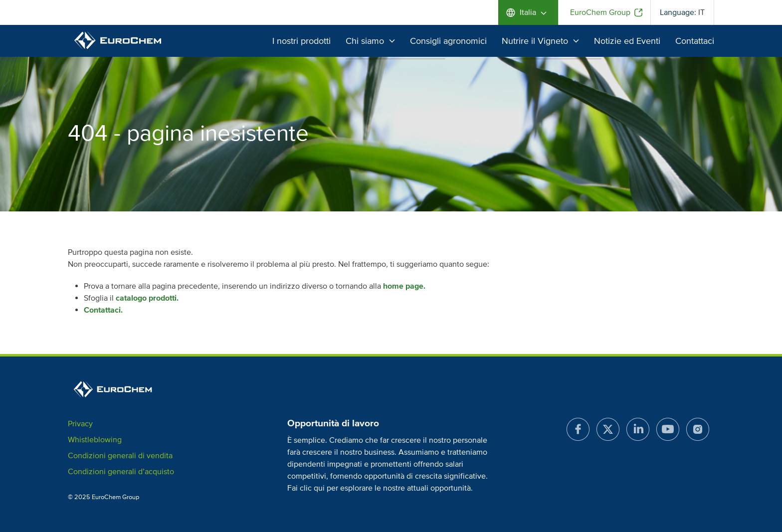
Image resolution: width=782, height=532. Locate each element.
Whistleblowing (95, 440)
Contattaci (695, 41)
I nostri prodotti (301, 41)
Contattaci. (103, 310)
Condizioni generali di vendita (120, 456)
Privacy (80, 424)
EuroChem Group (600, 12)
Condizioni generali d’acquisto (121, 472)
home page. (404, 286)
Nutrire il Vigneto (540, 41)
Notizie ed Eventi (627, 41)
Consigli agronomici (448, 41)
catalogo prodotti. (147, 298)
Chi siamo (370, 41)
